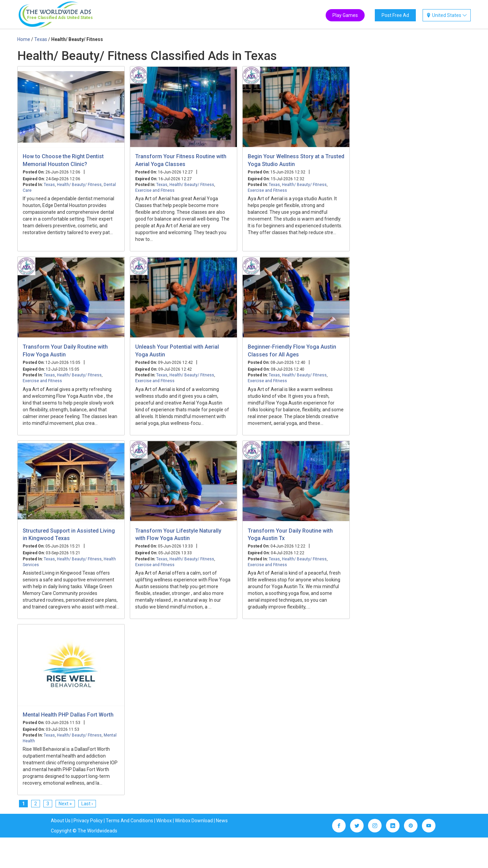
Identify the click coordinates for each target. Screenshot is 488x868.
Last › (87, 804)
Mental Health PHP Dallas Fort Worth (68, 715)
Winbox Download (194, 821)
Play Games (345, 15)
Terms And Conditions (129, 821)
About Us (61, 821)
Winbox (164, 821)
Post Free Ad (395, 15)
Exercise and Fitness (155, 190)
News (222, 821)
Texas (49, 185)
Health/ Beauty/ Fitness (79, 185)
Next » (65, 804)
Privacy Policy (88, 821)
